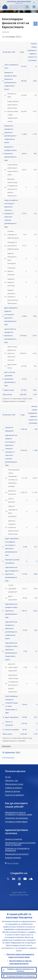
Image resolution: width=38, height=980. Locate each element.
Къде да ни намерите (14, 795)
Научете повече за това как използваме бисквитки (20, 962)
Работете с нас (12, 780)
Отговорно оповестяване (16, 822)
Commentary (8, 758)
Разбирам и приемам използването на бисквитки (21, 970)
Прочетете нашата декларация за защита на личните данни (20, 956)
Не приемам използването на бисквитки (21, 976)
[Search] (18, 7)
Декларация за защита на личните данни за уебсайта (20, 844)
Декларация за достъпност (17, 854)
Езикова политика (13, 858)
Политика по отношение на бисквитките (17, 849)
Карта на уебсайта (13, 863)
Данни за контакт (13, 791)
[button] (34, 2)
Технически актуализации (16, 818)
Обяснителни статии (14, 784)
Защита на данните (14, 839)
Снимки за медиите (14, 788)
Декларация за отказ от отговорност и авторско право (19, 813)
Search (27, 7)
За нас (8, 777)
